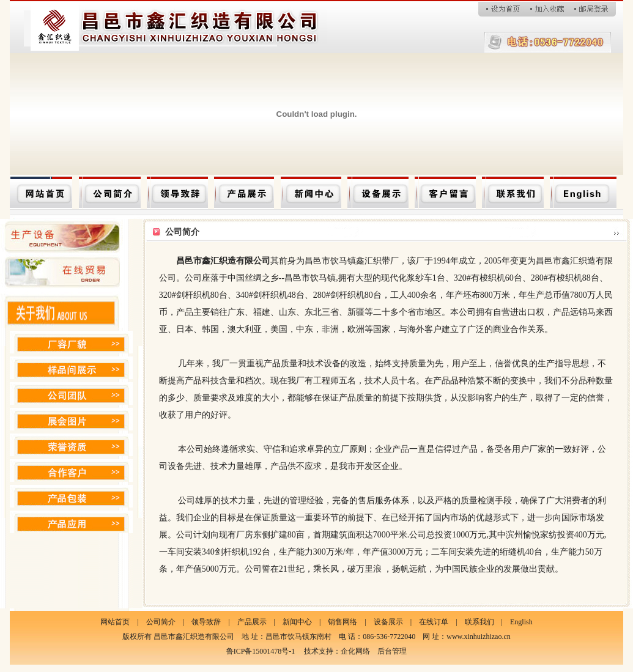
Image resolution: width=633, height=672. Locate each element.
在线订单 (434, 622)
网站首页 (115, 622)
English (521, 622)
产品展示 (252, 622)
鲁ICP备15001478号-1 (261, 651)
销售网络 (342, 622)
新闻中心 (297, 622)
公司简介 (161, 622)
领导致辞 (206, 622)
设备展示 (388, 622)
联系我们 (479, 622)
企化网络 (355, 651)
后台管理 (392, 651)
